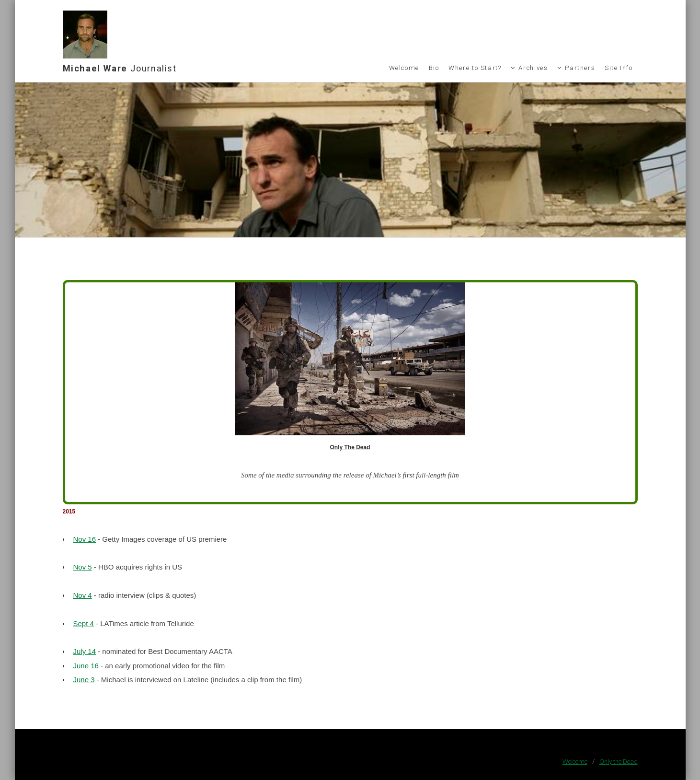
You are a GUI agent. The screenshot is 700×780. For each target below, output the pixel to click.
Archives (533, 68)
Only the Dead (619, 762)
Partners (580, 68)
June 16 (86, 666)
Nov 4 (82, 595)
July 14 (84, 651)
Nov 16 (84, 539)
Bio (434, 68)
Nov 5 (82, 567)
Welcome (404, 68)
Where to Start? (475, 68)
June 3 (84, 680)
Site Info (619, 68)
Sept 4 (83, 623)
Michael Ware (120, 68)
